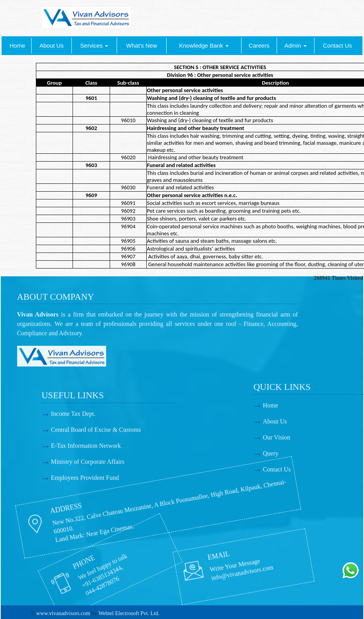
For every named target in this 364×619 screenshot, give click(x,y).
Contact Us (337, 45)
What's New (142, 45)
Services (94, 45)
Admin (296, 45)
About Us (51, 45)
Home (18, 45)
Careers (259, 45)
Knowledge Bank (204, 45)
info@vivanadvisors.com (190, 570)
